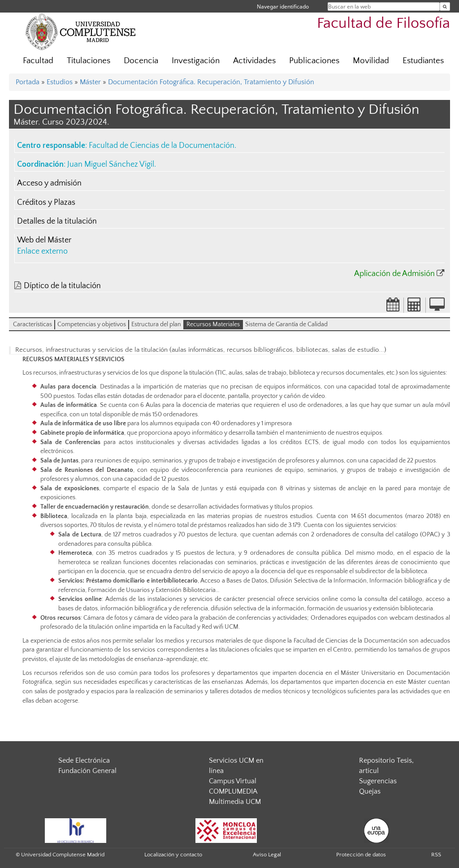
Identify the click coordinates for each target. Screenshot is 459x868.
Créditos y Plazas (46, 203)
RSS (436, 855)
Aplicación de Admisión (394, 274)
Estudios (60, 82)
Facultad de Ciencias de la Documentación (162, 146)
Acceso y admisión (49, 183)
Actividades (254, 61)
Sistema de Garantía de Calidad (286, 324)
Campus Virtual (233, 781)
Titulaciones (89, 61)
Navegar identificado (283, 6)
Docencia (141, 61)
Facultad (38, 61)
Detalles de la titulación (57, 221)
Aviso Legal (267, 855)
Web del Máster (44, 240)
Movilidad (371, 61)
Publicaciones (314, 61)
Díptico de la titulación (62, 286)
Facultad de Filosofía (383, 24)
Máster (90, 82)
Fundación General (87, 771)
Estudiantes (423, 61)
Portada (28, 82)
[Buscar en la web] (445, 6)
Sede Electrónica (84, 760)
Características (32, 324)
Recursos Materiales (213, 324)
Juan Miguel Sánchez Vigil (111, 164)
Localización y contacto (173, 855)
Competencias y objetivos (92, 324)
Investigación (196, 61)
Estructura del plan (156, 324)
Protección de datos (361, 855)
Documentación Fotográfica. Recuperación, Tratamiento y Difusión (211, 82)
